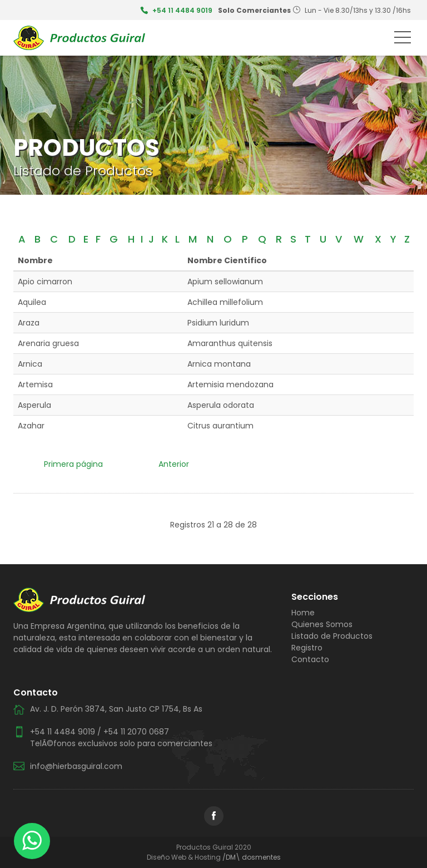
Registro (307, 648)
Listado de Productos (332, 636)
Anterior (174, 464)
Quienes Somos (322, 624)
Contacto (310, 659)
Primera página (73, 464)
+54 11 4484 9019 (182, 10)
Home (303, 613)
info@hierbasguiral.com (76, 766)
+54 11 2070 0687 (136, 732)
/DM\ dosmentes (252, 857)
